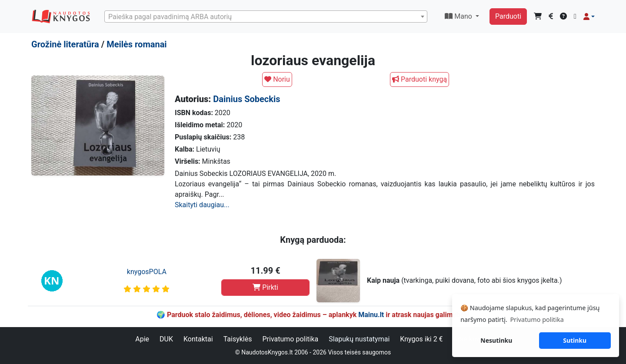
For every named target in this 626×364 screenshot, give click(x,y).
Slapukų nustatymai (359, 339)
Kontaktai (198, 339)
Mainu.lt (371, 315)
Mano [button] (459, 16)
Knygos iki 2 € (421, 339)
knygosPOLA (147, 272)
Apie (142, 339)
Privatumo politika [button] (537, 319)
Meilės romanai (137, 44)
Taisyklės (238, 339)
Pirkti (265, 287)
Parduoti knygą (420, 79)
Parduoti (508, 16)
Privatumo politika (290, 339)
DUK (166, 339)
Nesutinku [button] (496, 340)
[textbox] (266, 17)
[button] (589, 17)
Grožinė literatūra (65, 44)
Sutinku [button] (575, 340)
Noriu (277, 79)
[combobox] (266, 17)
